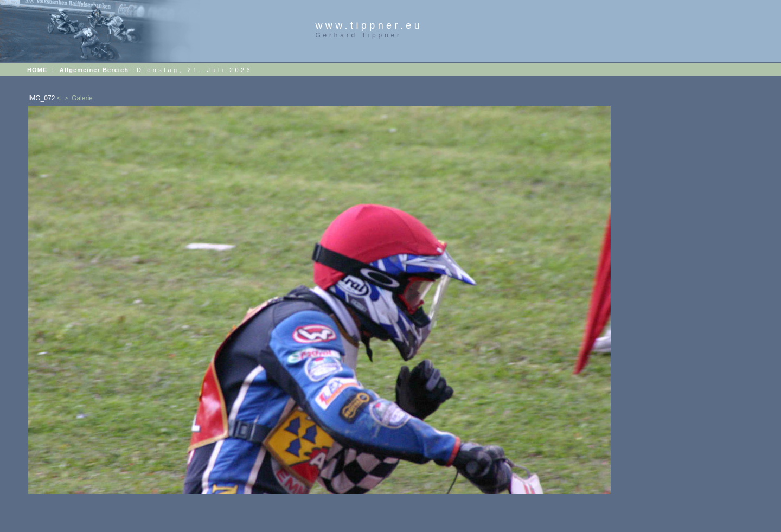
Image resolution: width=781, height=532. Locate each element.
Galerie (82, 98)
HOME (37, 70)
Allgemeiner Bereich (94, 70)
